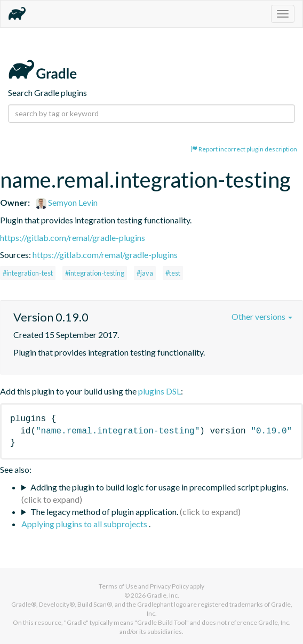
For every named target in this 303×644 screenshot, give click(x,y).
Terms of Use (118, 586)
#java (145, 273)
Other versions (262, 316)
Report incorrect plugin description (244, 149)
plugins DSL (160, 391)
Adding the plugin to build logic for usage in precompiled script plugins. (159, 487)
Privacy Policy (169, 586)
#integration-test (28, 273)
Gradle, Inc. (163, 595)
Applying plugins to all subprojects (85, 524)
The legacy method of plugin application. (104, 512)
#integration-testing (95, 273)
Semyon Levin (67, 202)
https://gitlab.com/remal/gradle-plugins (73, 238)
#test (173, 273)
